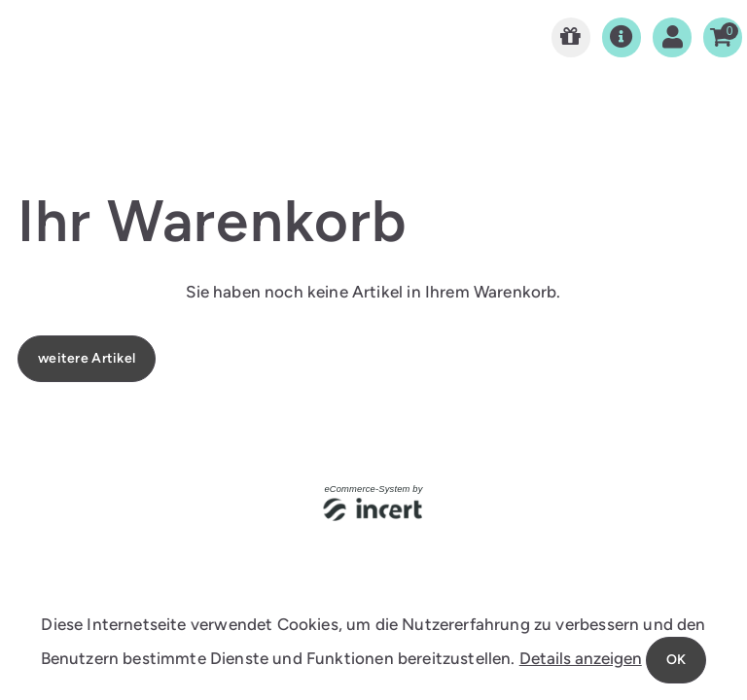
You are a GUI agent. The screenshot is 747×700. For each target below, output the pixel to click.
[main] (373, 228)
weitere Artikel (87, 358)
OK (676, 660)
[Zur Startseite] (571, 37)
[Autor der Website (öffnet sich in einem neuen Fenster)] (374, 511)
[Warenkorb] (723, 37)
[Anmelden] (672, 37)
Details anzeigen (581, 658)
